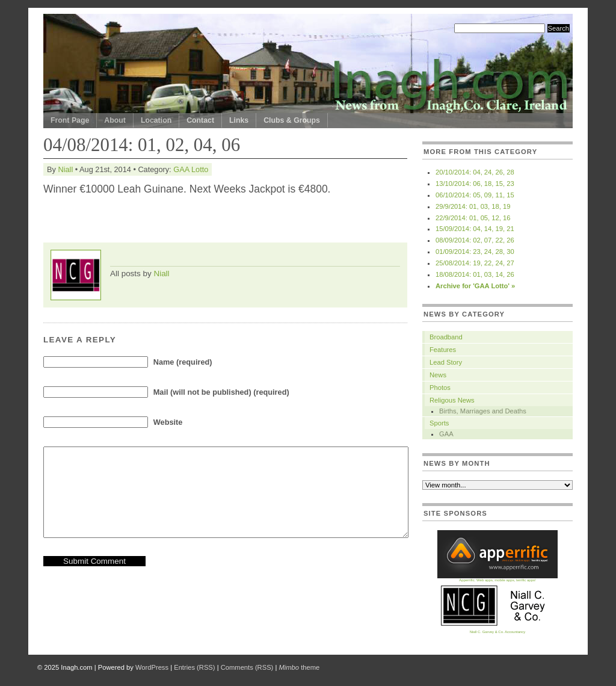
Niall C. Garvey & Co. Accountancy (497, 630)
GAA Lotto (191, 169)
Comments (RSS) (247, 667)
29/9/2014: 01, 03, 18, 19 (473, 206)
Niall (65, 169)
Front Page (70, 120)
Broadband (446, 337)
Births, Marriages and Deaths (483, 411)
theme (299, 667)
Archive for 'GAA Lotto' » (475, 286)
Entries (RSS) (194, 667)
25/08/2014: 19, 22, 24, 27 (475, 263)
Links (239, 120)
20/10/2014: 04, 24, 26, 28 (475, 172)
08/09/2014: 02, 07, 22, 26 (475, 240)
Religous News (452, 400)
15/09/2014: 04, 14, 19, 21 (475, 229)
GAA (446, 434)
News (438, 375)
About (115, 120)
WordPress (152, 667)
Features (443, 350)
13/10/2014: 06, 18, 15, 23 (475, 184)
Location (156, 120)
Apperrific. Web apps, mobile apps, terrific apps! (497, 579)
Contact (200, 120)
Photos (440, 388)
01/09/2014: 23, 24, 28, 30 (475, 252)
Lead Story (446, 362)
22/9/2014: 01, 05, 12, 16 (473, 218)
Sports (439, 423)
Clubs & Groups (292, 120)
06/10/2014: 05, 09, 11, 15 (475, 195)
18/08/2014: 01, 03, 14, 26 (475, 274)
